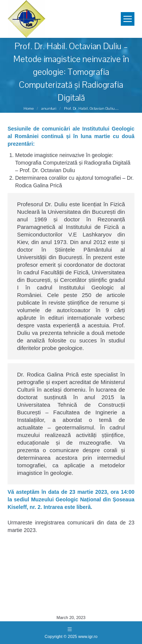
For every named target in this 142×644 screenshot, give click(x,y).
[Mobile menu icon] (128, 19)
